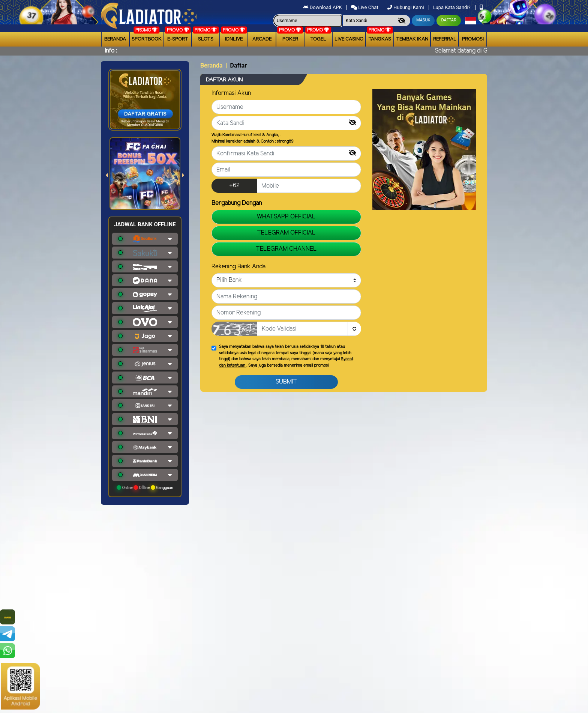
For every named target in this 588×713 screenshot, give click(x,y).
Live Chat (365, 7)
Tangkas (380, 39)
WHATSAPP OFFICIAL (286, 217)
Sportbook (147, 39)
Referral (445, 39)
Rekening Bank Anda (238, 267)
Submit (286, 382)
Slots (206, 39)
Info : (111, 51)
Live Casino (349, 39)
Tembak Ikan (412, 39)
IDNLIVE (234, 39)
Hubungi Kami (406, 7)
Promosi (473, 39)
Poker (290, 39)
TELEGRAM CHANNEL (286, 249)
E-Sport (178, 39)
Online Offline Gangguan (145, 487)
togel (318, 39)
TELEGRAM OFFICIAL (286, 233)
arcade (262, 39)
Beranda (115, 39)
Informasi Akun (231, 93)
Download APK (323, 7)
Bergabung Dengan (237, 203)
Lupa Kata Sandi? (452, 7)
